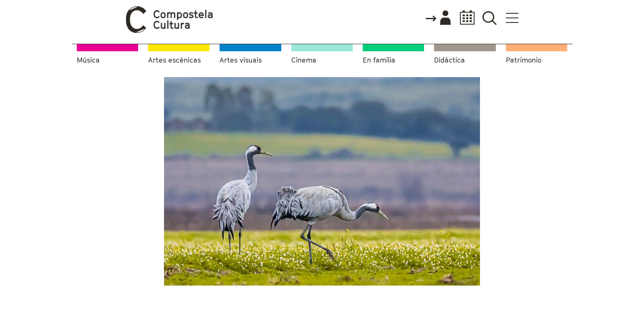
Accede (438, 18)
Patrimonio (524, 60)
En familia (379, 60)
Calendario (465, 18)
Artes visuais (241, 60)
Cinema (304, 60)
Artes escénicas (174, 60)
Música (88, 60)
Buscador (490, 18)
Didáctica (450, 60)
